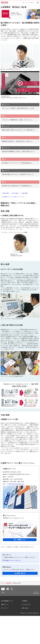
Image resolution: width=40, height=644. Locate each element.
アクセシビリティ (26, 604)
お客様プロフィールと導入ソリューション (14, 197)
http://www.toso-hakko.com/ (17, 484)
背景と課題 (6, 193)
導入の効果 (15, 193)
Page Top (36, 593)
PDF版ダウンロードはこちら (12, 560)
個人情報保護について (7, 601)
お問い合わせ (25, 608)
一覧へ (3, 592)
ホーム (2, 583)
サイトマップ (5, 608)
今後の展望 (25, 193)
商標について (5, 604)
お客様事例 (8, 583)
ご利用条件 (24, 601)
